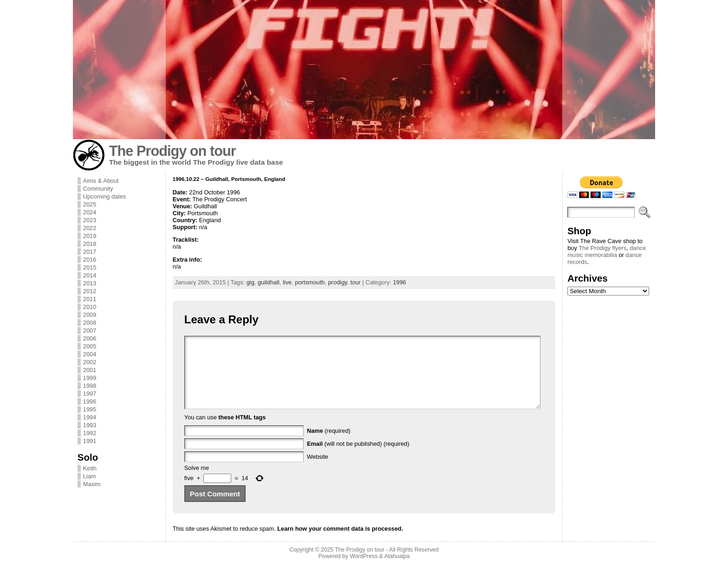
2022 (90, 228)
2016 (90, 260)
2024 (90, 212)
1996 (90, 401)
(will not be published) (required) (358, 458)
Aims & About (101, 181)
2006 (90, 338)
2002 (90, 362)
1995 (90, 409)
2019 (90, 236)
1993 (90, 425)
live (287, 282)
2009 (90, 315)
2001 (90, 370)
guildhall (269, 282)
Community (98, 189)
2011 (90, 299)
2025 (90, 204)
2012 (90, 291)
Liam (90, 476)
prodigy (338, 282)
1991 (90, 441)
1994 (90, 417)
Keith (90, 468)
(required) (329, 445)
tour (356, 282)
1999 (90, 378)
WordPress (364, 570)
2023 (90, 220)
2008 (90, 323)
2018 (90, 244)
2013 (90, 283)
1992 (90, 433)
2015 (90, 267)
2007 (90, 331)
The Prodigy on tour (172, 151)
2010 (90, 307)
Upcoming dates (104, 196)
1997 (90, 394)
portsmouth (310, 282)
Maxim (92, 484)
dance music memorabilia (607, 251)
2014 (90, 275)
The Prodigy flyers (602, 248)
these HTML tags (242, 431)
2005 (90, 346)
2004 (90, 354)
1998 (90, 386)
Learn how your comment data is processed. (340, 543)
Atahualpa (397, 570)
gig (250, 282)
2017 (90, 252)
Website (318, 471)
